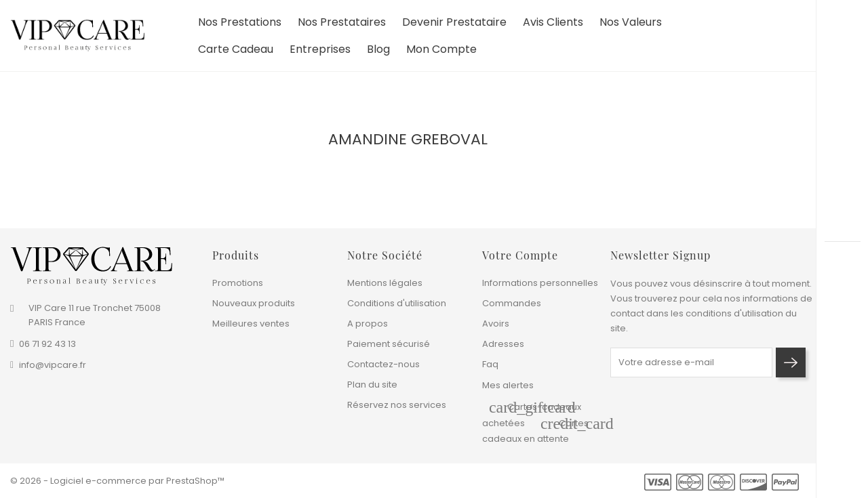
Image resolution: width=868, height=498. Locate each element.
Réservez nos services (397, 405)
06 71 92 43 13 (47, 344)
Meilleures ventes (251, 324)
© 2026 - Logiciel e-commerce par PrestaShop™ (117, 481)
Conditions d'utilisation (397, 303)
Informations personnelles (540, 283)
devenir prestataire (454, 27)
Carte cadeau (236, 54)
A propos (368, 324)
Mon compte (441, 54)
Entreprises (320, 54)
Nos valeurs (631, 27)
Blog (378, 54)
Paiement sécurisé (389, 344)
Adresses (503, 344)
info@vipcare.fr (53, 365)
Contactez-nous (383, 364)
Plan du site (372, 385)
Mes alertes (508, 385)
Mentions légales (385, 283)
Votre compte (520, 255)
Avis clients (553, 27)
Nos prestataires (342, 27)
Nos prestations (240, 27)
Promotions (238, 283)
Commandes (512, 303)
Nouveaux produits (254, 303)
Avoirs (496, 324)
